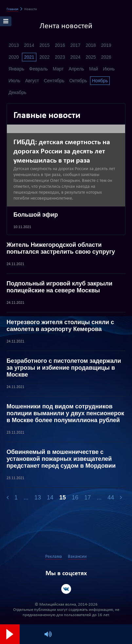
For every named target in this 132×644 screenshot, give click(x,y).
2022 (44, 57)
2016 (60, 45)
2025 (91, 57)
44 (111, 498)
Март (58, 69)
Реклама (54, 557)
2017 (75, 45)
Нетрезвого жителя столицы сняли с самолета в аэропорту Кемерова (60, 326)
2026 (106, 57)
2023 (60, 57)
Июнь (109, 69)
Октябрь (78, 81)
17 (87, 498)
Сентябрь (54, 81)
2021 (29, 57)
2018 (91, 45)
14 (50, 498)
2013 (14, 45)
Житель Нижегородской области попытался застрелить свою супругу (61, 248)
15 (63, 498)
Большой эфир (36, 215)
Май (94, 69)
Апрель (76, 69)
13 (38, 498)
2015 (44, 45)
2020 (14, 57)
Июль (14, 81)
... (26, 498)
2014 (29, 45)
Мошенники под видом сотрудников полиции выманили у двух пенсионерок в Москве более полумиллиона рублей (65, 413)
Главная (12, 9)
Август (32, 81)
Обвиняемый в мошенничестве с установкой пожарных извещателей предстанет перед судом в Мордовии (61, 459)
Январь (16, 69)
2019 (106, 45)
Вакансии (77, 557)
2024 (75, 57)
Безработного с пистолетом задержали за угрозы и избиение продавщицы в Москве (64, 368)
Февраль (38, 69)
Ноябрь (100, 81)
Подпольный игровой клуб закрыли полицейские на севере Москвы (59, 287)
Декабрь (18, 92)
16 (75, 498)
